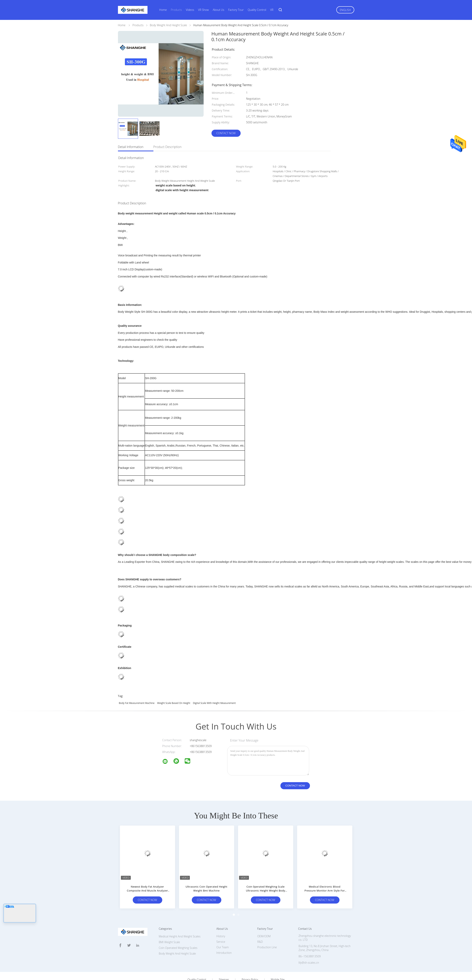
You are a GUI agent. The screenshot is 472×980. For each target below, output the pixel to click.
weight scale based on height (174, 685)
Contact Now (226, 133)
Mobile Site (278, 962)
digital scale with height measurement (214, 685)
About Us (218, 10)
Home (163, 10)
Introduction (224, 935)
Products (176, 10)
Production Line (267, 930)
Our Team (223, 930)
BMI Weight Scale (169, 925)
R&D (260, 924)
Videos (190, 10)
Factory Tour (236, 10)
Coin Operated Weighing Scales (178, 930)
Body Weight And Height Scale (177, 936)
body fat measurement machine (137, 685)
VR (272, 10)
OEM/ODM (264, 919)
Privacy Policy (250, 962)
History (221, 919)
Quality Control (257, 10)
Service (221, 924)
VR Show (203, 10)
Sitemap (224, 962)
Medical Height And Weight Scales (180, 919)
